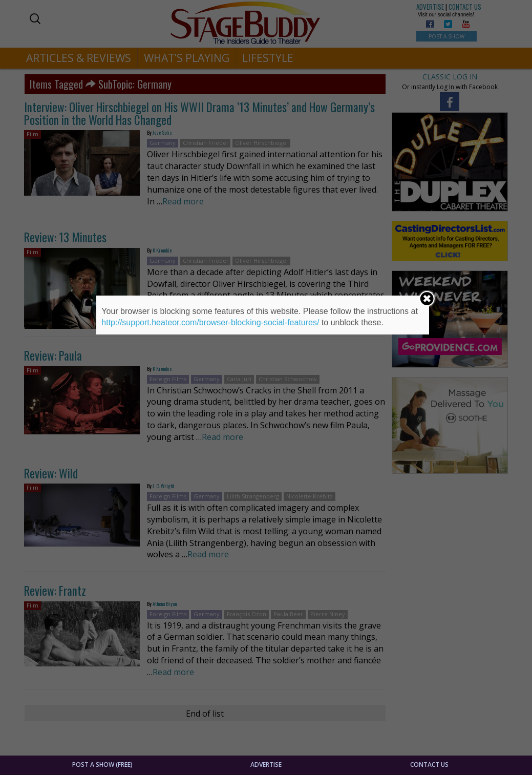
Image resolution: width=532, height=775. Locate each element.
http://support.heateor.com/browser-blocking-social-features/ (210, 322)
